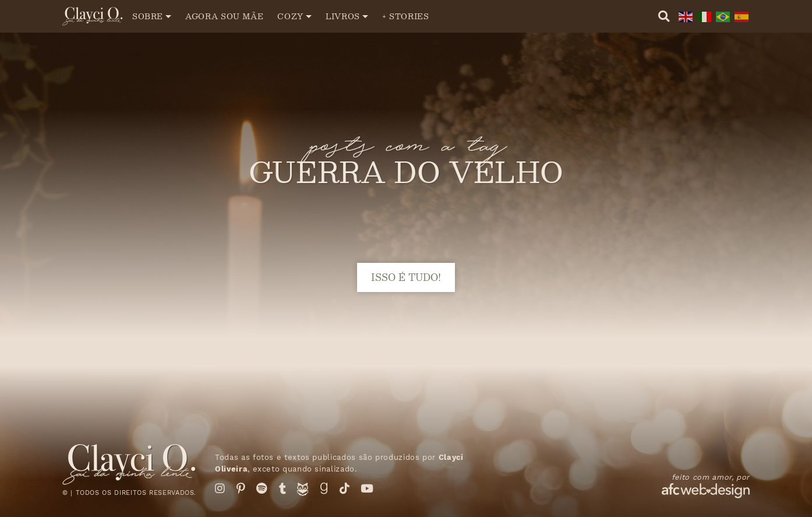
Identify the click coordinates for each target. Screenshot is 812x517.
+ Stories (406, 16)
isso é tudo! (406, 277)
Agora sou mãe (224, 16)
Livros (343, 16)
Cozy (290, 16)
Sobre (148, 16)
